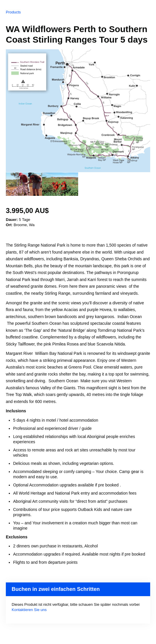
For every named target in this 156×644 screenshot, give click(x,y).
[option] (24, 184)
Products (13, 12)
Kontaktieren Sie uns (29, 610)
